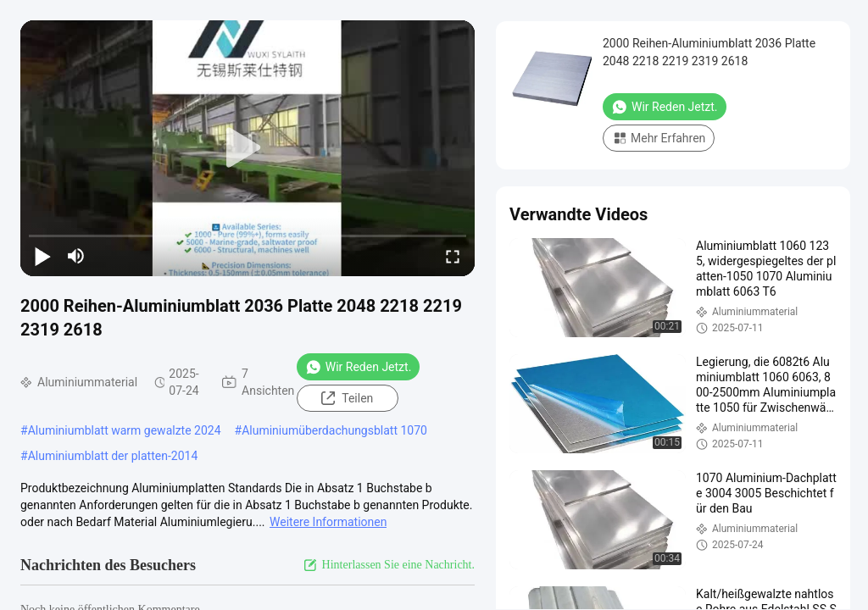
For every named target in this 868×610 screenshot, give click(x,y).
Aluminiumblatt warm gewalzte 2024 (125, 430)
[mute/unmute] (76, 256)
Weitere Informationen (328, 522)
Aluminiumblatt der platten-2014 (113, 456)
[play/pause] (42, 256)
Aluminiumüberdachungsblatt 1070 (334, 430)
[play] (248, 148)
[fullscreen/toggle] (453, 256)
